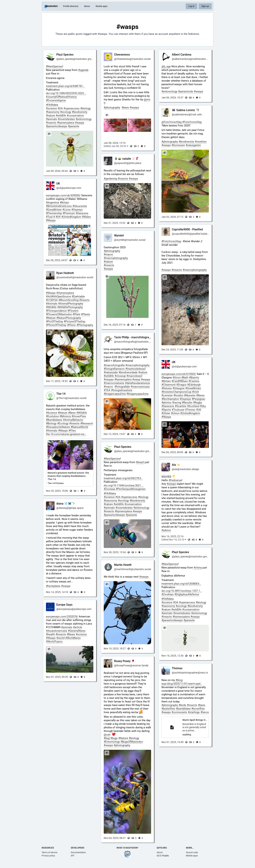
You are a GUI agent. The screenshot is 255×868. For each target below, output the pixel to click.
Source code (192, 852)
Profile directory (71, 6)
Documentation (78, 852)
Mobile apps (102, 6)
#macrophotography (195, 270)
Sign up (205, 6)
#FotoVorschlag (171, 241)
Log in (191, 6)
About (87, 6)
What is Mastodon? (127, 848)
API (73, 856)
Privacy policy (48, 856)
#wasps (166, 270)
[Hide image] (49, 134)
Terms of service (49, 852)
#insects (177, 270)
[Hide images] (107, 115)
